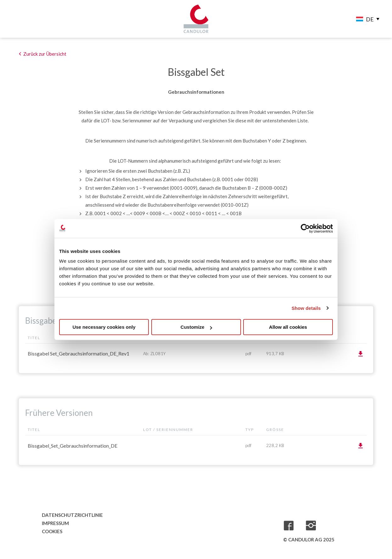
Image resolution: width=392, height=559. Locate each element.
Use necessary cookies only (104, 327)
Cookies (52, 531)
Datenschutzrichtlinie (70, 515)
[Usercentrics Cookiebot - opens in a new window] (305, 228)
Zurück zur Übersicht (45, 54)
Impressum (55, 523)
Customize (196, 327)
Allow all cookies (288, 327)
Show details (306, 308)
